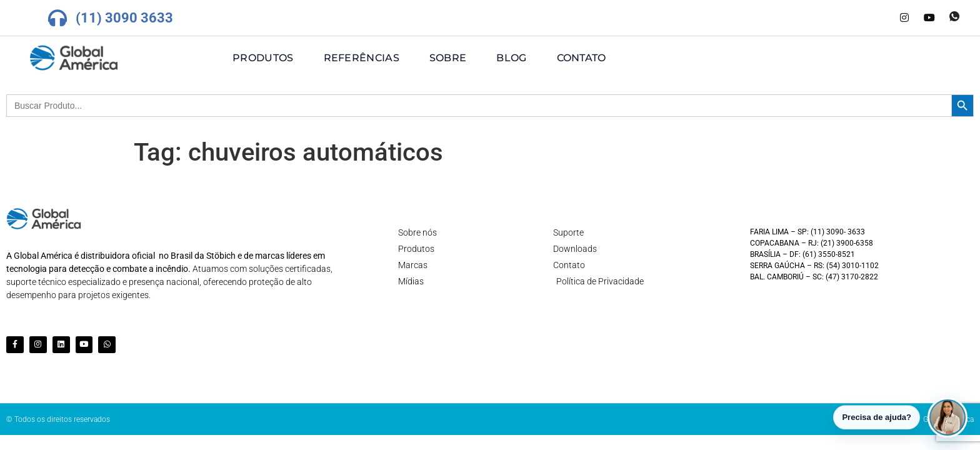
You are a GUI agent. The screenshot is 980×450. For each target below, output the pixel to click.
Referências (362, 58)
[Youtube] (929, 18)
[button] (947, 414)
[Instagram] (904, 18)
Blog (511, 58)
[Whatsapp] (954, 18)
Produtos (263, 58)
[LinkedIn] (879, 18)
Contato (582, 58)
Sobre (448, 58)
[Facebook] (854, 18)
